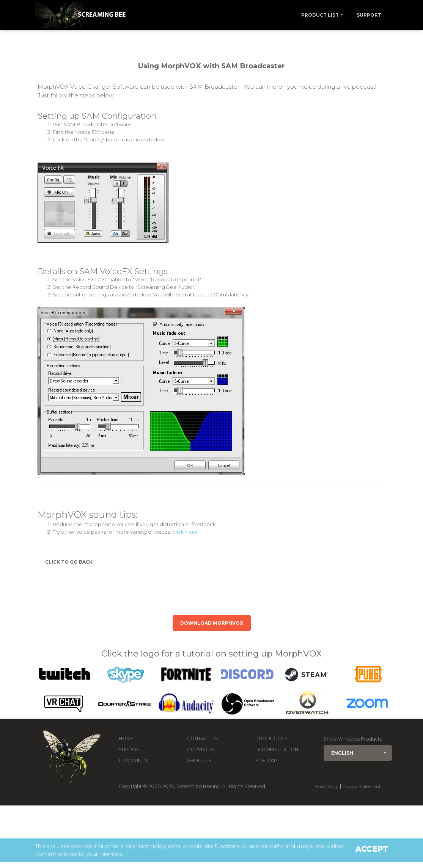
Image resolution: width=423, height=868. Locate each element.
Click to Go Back (69, 562)
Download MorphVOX (212, 623)
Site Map (266, 761)
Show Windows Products (353, 739)
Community (134, 761)
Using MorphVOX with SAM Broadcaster (211, 66)
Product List (320, 15)
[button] (358, 753)
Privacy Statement (362, 787)
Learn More (143, 854)
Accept (372, 849)
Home (126, 739)
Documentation (277, 750)
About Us (199, 761)
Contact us (202, 739)
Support (369, 15)
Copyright (201, 750)
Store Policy (326, 787)
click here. (186, 532)
